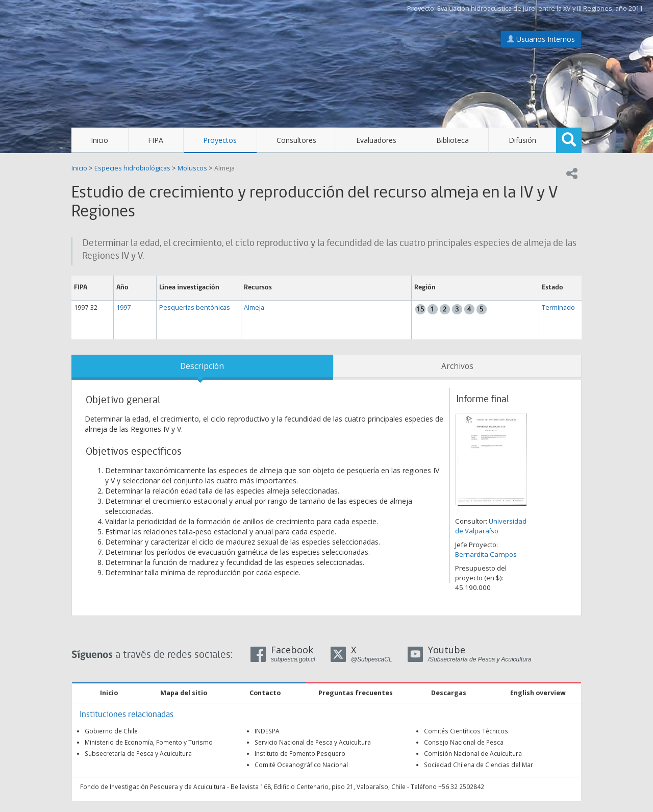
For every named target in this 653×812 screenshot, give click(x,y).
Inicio (99, 140)
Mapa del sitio (184, 693)
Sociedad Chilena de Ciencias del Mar (479, 765)
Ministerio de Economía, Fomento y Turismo (149, 742)
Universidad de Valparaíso (491, 526)
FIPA (156, 140)
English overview (538, 693)
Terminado (558, 307)
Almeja (224, 168)
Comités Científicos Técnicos (466, 731)
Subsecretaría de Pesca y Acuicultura (138, 753)
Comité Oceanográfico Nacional (301, 765)
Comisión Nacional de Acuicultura (473, 753)
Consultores (296, 140)
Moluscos (192, 168)
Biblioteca (453, 140)
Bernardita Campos (486, 554)
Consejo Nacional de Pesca (464, 742)
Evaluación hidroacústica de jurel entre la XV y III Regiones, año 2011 (540, 8)
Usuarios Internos (541, 39)
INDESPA (267, 731)
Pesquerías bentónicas (195, 307)
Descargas (449, 693)
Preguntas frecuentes (356, 693)
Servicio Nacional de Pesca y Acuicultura (313, 742)
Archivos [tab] (457, 366)
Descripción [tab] (202, 366)
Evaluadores (376, 140)
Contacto (265, 693)
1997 (123, 307)
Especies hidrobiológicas (132, 168)
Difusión (522, 140)
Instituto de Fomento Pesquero (300, 753)
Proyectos (220, 140)
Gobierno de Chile (111, 731)
